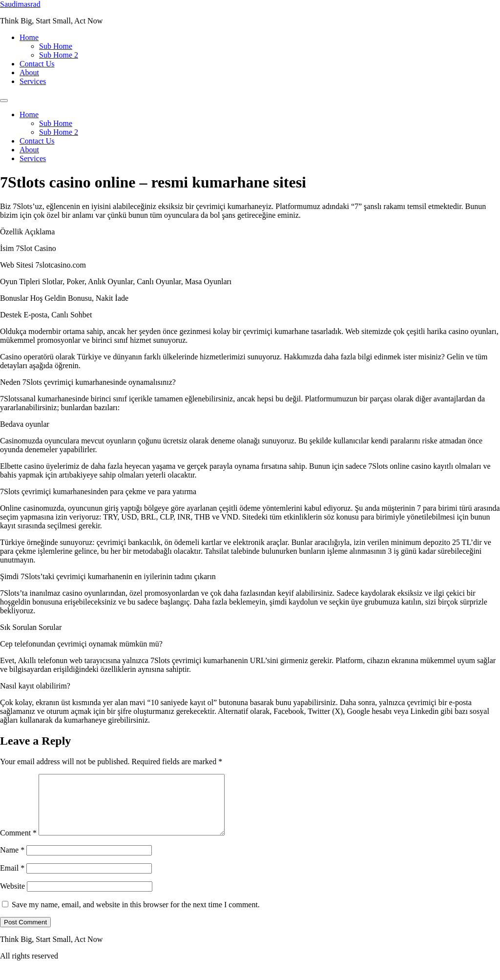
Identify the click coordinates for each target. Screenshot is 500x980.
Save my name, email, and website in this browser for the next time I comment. (136, 916)
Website (12, 898)
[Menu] (4, 101)
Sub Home (56, 46)
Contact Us (37, 64)
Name (12, 862)
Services (33, 81)
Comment (18, 844)
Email (12, 880)
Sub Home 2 (59, 55)
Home (29, 37)
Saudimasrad (20, 4)
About (29, 73)
